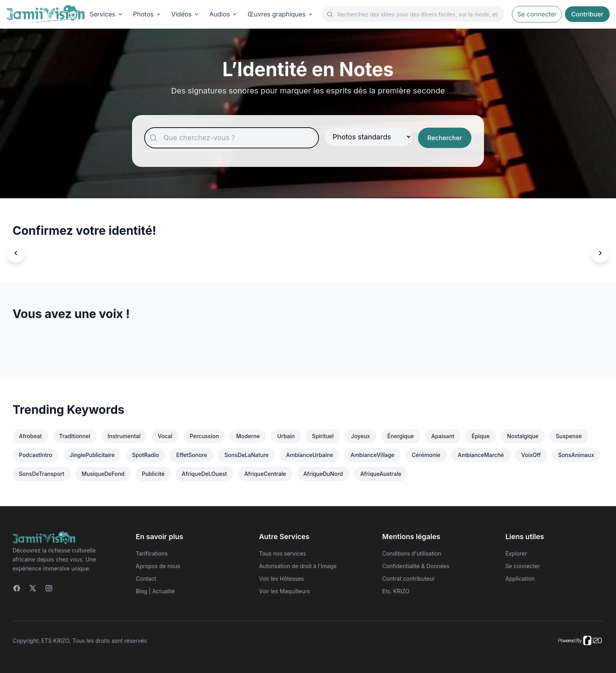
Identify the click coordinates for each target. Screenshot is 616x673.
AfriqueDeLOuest (204, 474)
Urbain (286, 436)
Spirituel (323, 436)
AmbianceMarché (481, 455)
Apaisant (443, 436)
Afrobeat (30, 436)
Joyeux (360, 436)
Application (520, 579)
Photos (148, 14)
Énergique (401, 436)
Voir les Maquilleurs (284, 591)
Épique (480, 436)
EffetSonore (192, 455)
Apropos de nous (158, 566)
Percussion (204, 436)
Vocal (165, 436)
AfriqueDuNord (323, 474)
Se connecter (537, 14)
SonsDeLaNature (247, 455)
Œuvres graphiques (281, 14)
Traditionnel (75, 436)
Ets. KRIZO (396, 591)
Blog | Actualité (156, 591)
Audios (224, 14)
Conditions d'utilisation (412, 553)
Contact (146, 579)
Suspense (569, 436)
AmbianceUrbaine (310, 455)
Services (107, 14)
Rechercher (445, 138)
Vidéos (186, 14)
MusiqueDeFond (103, 474)
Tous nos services (282, 553)
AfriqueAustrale (381, 474)
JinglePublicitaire (92, 455)
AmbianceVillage (372, 455)
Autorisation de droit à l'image (298, 566)
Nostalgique (522, 436)
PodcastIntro (36, 455)
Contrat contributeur (409, 579)
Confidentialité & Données (416, 566)
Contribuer (587, 14)
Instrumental (124, 436)
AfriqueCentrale (265, 474)
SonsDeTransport (42, 474)
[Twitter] (33, 588)
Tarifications (152, 553)
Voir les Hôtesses (281, 579)
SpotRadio (146, 455)
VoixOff (531, 455)
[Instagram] (49, 588)
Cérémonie (426, 455)
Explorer (516, 553)
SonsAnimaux (576, 455)
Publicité (153, 474)
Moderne (248, 436)
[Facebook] (17, 588)
